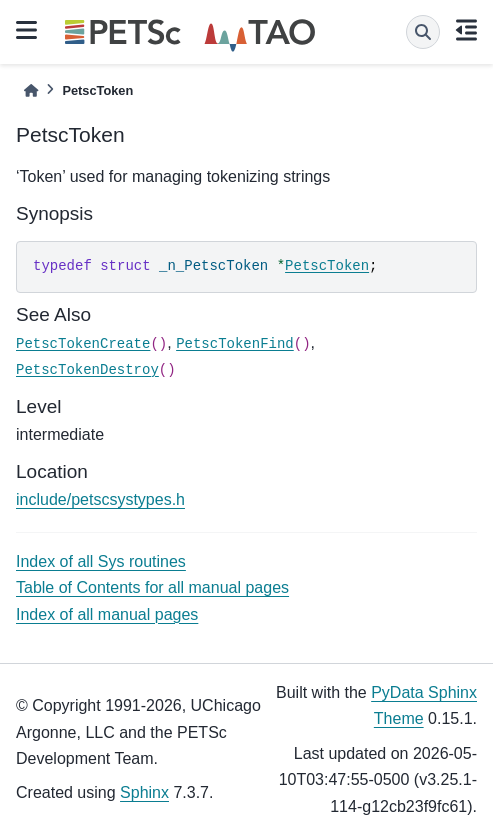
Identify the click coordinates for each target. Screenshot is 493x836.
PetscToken (327, 266)
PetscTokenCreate (83, 344)
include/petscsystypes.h (100, 499)
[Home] (31, 90)
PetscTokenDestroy (87, 370)
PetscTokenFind (235, 344)
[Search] (423, 32)
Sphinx (144, 792)
